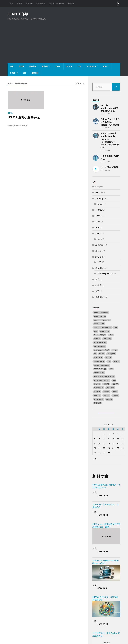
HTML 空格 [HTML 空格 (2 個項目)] (107, 339)
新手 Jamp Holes (105, 273)
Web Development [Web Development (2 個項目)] (102, 380)
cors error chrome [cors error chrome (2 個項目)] (103, 327)
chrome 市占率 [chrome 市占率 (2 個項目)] (100, 316)
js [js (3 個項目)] (95, 354)
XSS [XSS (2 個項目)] (114, 380)
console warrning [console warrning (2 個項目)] (102, 320)
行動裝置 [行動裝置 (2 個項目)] (116, 395)
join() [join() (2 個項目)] (115, 350)
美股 (97, 279)
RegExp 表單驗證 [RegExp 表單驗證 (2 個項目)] (100, 369)
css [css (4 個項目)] (96, 331)
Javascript (100, 198)
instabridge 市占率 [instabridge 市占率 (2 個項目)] (102, 350)
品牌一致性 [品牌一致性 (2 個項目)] (110, 388)
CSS (25, 73)
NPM (98, 222)
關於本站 (29, 3)
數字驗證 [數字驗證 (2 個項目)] (106, 392)
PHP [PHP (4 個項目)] (109, 361)
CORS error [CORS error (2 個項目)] (99, 324)
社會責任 (71, 3)
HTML (58, 66)
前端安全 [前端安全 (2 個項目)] (97, 384)
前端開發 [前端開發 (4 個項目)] (106, 384)
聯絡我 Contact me (56, 3)
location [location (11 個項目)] (98, 358)
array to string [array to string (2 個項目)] (101, 312)
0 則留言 (24, 126)
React (106, 66)
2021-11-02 (13, 126)
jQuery (100, 204)
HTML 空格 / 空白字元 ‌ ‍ (25, 120)
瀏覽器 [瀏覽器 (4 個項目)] (115, 392)
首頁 (11, 3)
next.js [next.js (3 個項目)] (109, 358)
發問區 (19, 3)
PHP (79, 66)
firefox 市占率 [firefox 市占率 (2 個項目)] (100, 335)
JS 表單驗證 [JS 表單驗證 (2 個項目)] (111, 354)
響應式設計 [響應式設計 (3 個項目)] (98, 403)
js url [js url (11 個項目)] (102, 354)
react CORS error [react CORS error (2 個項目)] (102, 365)
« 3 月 (95, 459)
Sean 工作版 (18, 14)
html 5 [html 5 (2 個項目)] (97, 339)
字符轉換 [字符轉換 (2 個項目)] (97, 392)
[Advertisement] (64, 39)
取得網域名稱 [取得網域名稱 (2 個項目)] (99, 388)
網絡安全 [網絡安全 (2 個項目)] (106, 395)
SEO (99, 262)
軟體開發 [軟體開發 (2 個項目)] (109, 399)
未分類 (98, 251)
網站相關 (33, 66)
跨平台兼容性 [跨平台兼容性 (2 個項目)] (99, 399)
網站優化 (45, 66)
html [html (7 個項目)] (111, 335)
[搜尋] (116, 87)
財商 (97, 291)
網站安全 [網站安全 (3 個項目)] (97, 395)
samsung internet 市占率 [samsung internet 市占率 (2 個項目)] (104, 377)
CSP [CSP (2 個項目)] (116, 327)
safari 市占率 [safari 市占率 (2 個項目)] (99, 373)
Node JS (14, 73)
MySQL (69, 66)
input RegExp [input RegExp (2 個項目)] (100, 346)
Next (100, 239)
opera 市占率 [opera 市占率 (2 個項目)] (99, 361)
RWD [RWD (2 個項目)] (112, 369)
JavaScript (92, 66)
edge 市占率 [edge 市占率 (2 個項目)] (105, 331)
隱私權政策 (41, 3)
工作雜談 (99, 245)
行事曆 (98, 285)
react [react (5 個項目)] (116, 361)
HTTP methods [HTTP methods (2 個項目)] (100, 343)
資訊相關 (35, 73)
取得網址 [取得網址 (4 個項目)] (116, 384)
